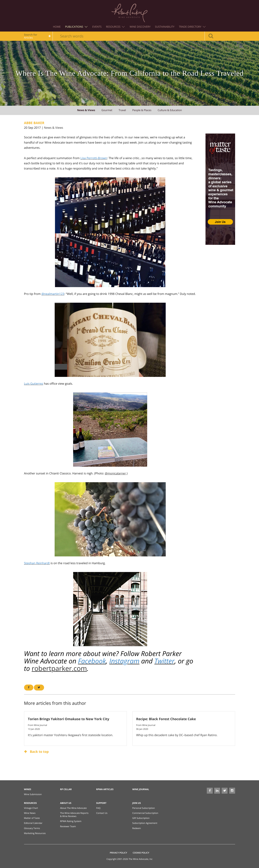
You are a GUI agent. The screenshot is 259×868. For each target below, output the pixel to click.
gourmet (107, 110)
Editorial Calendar (33, 823)
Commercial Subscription (145, 813)
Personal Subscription (144, 808)
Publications (76, 27)
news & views (86, 110)
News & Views (54, 128)
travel (122, 110)
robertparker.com (59, 668)
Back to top (36, 752)
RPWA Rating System (71, 821)
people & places (142, 110)
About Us (66, 803)
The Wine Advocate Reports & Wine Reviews (74, 815)
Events (97, 27)
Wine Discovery (140, 27)
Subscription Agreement (145, 823)
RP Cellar (66, 789)
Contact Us (102, 813)
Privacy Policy (118, 853)
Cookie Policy (141, 853)
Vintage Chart (31, 808)
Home (57, 27)
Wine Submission (33, 794)
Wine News (30, 813)
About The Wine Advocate (73, 808)
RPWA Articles (105, 789)
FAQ (98, 808)
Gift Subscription (141, 818)
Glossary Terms (32, 828)
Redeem (137, 828)
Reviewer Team (68, 826)
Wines (28, 789)
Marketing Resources (35, 833)
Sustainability (165, 27)
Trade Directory (192, 27)
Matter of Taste (32, 818)
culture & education (170, 110)
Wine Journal (141, 789)
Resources (115, 27)
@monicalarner (115, 473)
